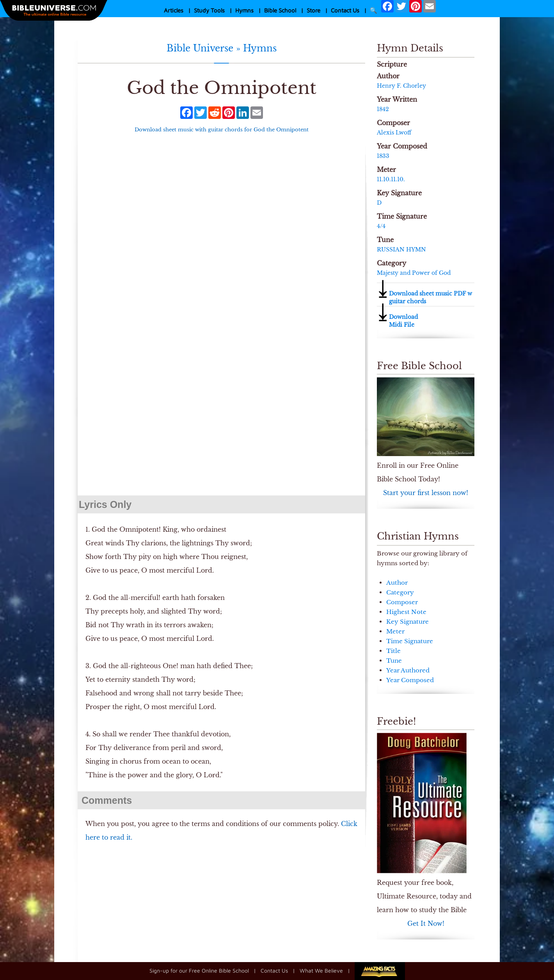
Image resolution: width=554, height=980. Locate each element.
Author (397, 583)
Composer (402, 602)
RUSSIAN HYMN (401, 249)
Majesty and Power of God (414, 273)
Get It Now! (426, 923)
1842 (383, 109)
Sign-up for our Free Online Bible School (199, 970)
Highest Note (406, 612)
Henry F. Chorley (401, 86)
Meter (395, 631)
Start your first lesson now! (426, 493)
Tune (394, 661)
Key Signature (408, 622)
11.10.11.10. (391, 179)
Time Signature (410, 641)
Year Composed (410, 680)
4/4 (381, 226)
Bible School (280, 10)
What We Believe (321, 970)
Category (400, 592)
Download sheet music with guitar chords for (222, 130)
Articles (174, 10)
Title (393, 651)
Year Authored (408, 670)
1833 (383, 156)
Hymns (244, 10)
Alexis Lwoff (394, 133)
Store (313, 10)
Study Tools (209, 10)
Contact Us (345, 10)
